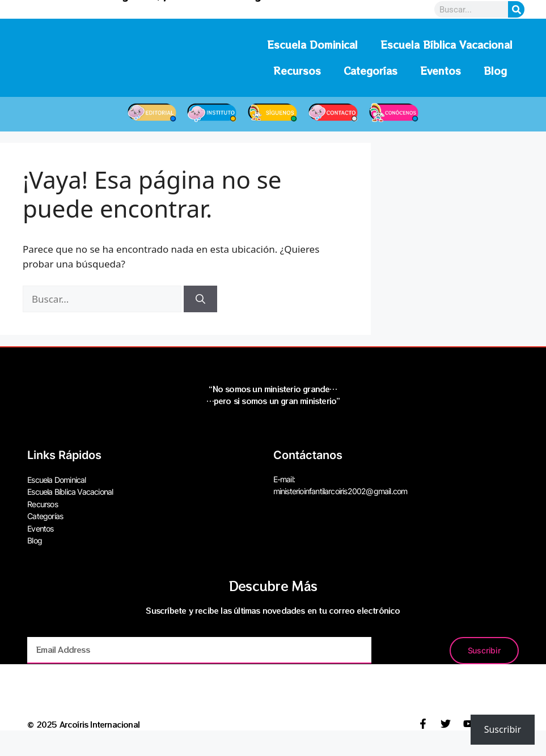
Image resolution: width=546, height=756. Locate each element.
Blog (495, 71)
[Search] (516, 9)
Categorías (371, 71)
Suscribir (503, 729)
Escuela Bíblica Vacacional (446, 44)
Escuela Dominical (312, 44)
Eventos (441, 71)
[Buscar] (200, 299)
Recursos (297, 71)
